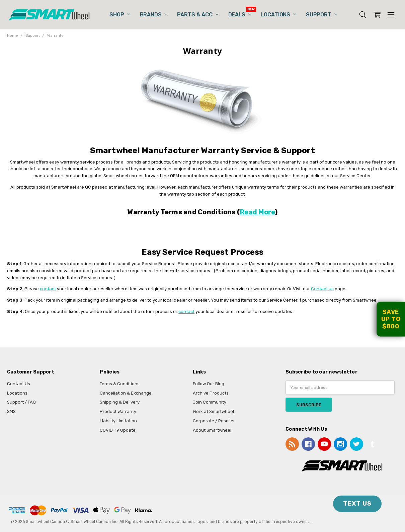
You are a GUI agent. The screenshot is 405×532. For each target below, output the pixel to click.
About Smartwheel (212, 430)
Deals (240, 15)
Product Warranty (118, 411)
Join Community (210, 402)
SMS (11, 411)
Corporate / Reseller (214, 421)
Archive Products (211, 393)
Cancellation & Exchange (126, 393)
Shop (119, 15)
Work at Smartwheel (213, 411)
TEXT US (357, 504)
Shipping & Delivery (120, 402)
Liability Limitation (118, 421)
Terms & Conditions (120, 384)
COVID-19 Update (118, 430)
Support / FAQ (21, 402)
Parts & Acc (197, 15)
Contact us (322, 289)
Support (321, 15)
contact (48, 289)
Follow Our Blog (209, 384)
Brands (154, 15)
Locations (278, 15)
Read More (257, 212)
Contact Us (19, 384)
